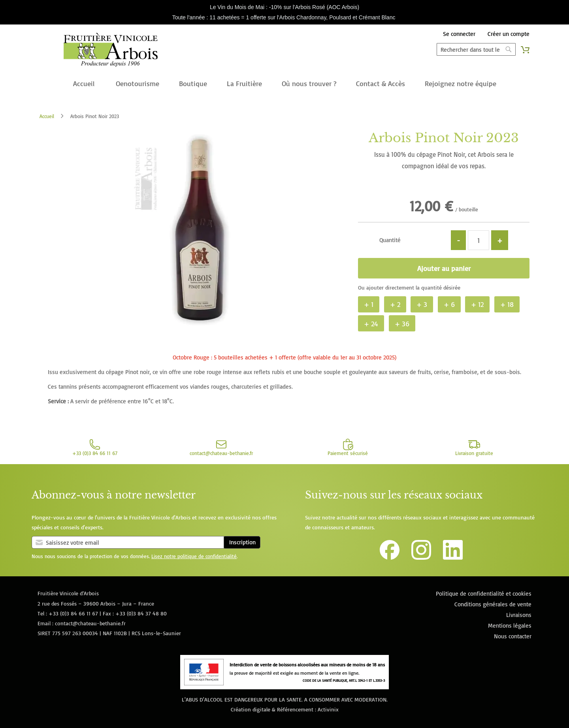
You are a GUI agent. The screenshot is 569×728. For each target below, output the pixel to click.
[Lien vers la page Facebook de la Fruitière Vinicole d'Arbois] (390, 558)
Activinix (328, 709)
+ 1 (369, 304)
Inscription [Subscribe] (242, 542)
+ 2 (395, 304)
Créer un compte (509, 34)
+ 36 (402, 324)
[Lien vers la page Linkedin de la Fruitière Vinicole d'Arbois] (453, 558)
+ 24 (371, 324)
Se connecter (459, 34)
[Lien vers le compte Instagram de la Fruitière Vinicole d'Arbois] (421, 558)
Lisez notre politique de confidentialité (194, 556)
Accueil (47, 116)
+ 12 (477, 304)
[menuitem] (84, 84)
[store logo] (111, 51)
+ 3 (422, 304)
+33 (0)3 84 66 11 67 (73, 613)
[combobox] (476, 49)
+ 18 (507, 304)
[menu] (284, 84)
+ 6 (449, 304)
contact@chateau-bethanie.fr (90, 623)
